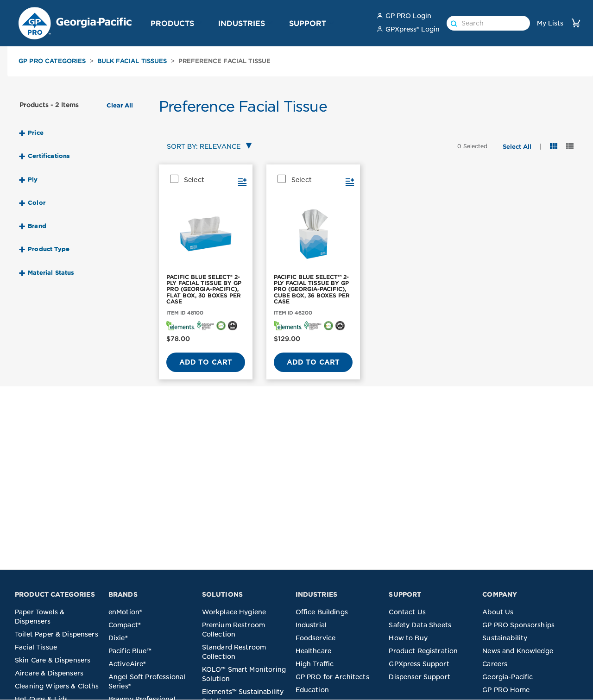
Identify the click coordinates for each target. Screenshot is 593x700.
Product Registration (423, 651)
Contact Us (407, 612)
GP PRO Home (506, 690)
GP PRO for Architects (332, 677)
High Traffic (315, 664)
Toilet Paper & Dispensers (57, 634)
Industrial (311, 625)
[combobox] (207, 147)
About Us (498, 612)
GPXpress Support (419, 664)
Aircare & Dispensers (49, 673)
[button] (200, 23)
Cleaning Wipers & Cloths (57, 686)
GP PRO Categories (52, 61)
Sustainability (505, 638)
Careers (495, 664)
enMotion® (125, 612)
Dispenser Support (420, 677)
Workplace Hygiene (234, 612)
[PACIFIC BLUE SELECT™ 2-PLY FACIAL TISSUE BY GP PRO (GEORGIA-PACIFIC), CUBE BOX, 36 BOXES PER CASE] (313, 234)
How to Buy (408, 638)
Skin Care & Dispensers (53, 660)
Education (312, 690)
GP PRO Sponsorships (518, 625)
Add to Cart (206, 362)
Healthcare (314, 651)
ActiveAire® (127, 664)
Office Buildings (322, 612)
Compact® (125, 625)
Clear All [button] (120, 106)
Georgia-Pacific (508, 677)
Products (172, 23)
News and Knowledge (518, 651)
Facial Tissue (36, 647)
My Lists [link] (550, 23)
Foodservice (316, 638)
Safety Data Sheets (420, 625)
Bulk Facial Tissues (132, 61)
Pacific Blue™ (130, 651)
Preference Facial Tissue (225, 61)
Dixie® (118, 638)
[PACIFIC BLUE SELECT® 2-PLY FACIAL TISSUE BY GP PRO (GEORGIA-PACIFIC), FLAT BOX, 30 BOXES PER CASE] (206, 234)
